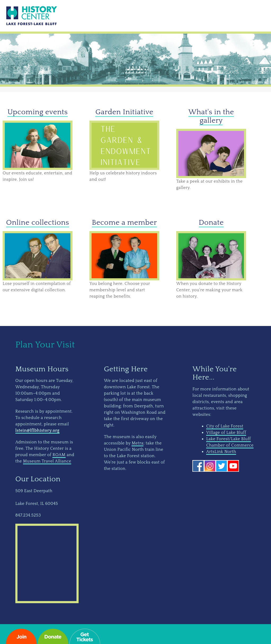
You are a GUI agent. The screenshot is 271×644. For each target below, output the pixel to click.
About (203, 15)
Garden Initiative (124, 112)
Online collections (38, 222)
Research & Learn (164, 15)
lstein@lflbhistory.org (37, 430)
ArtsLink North (221, 452)
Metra (137, 443)
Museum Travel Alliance (47, 461)
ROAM (59, 455)
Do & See (87, 15)
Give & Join (120, 15)
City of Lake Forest (225, 426)
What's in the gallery (211, 116)
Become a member (124, 222)
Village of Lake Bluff (226, 433)
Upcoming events (38, 112)
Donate (211, 222)
